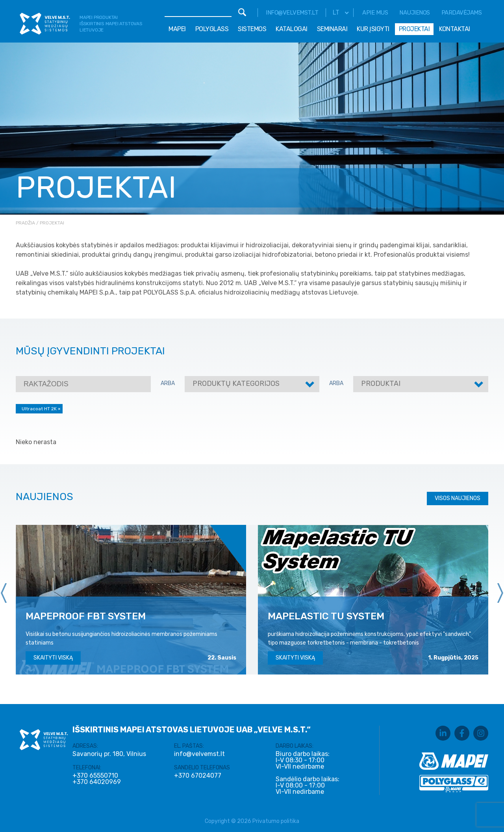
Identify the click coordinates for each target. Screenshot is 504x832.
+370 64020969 (97, 782)
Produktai (381, 384)
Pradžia (25, 223)
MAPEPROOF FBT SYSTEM (86, 616)
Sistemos (252, 29)
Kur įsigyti (373, 29)
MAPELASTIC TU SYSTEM (326, 616)
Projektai (414, 29)
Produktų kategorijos (236, 384)
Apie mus (375, 13)
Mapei (177, 29)
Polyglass (212, 29)
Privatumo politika (276, 821)
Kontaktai (455, 29)
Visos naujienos (458, 498)
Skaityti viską (53, 658)
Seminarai (332, 29)
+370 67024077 (198, 776)
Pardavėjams (462, 13)
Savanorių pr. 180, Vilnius (109, 754)
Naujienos (415, 13)
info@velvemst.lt (292, 13)
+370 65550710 (95, 776)
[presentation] (4, 593)
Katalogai (292, 29)
